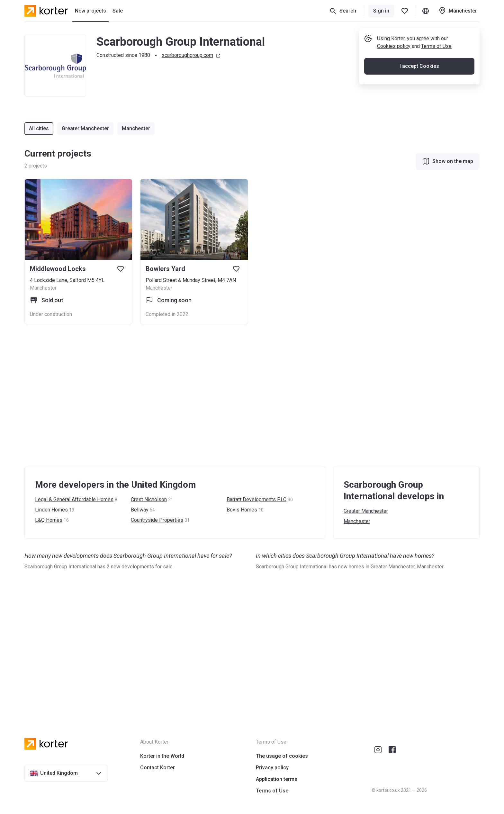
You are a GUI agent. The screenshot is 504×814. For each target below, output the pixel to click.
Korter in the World (162, 756)
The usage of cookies (282, 756)
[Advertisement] (217, 395)
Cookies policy (394, 46)
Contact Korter (157, 768)
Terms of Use (436, 46)
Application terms (277, 779)
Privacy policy (272, 768)
